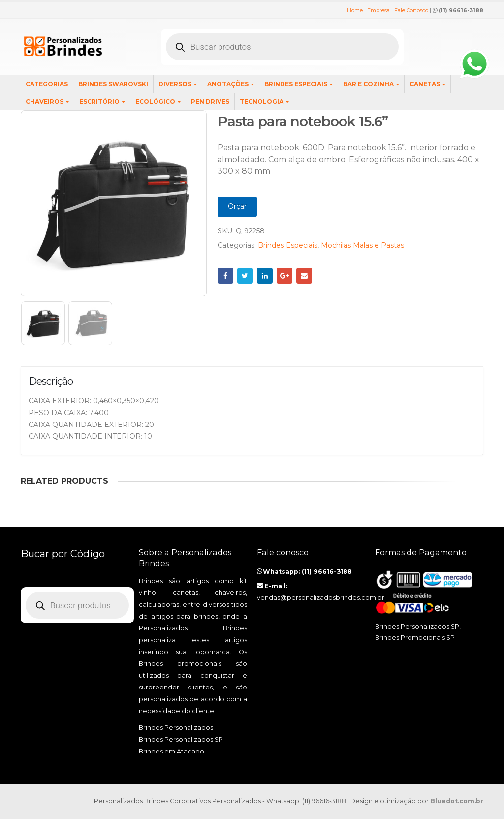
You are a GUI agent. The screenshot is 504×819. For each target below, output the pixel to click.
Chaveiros (45, 102)
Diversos (175, 84)
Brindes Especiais (296, 84)
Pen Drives (210, 102)
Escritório (99, 102)
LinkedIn (265, 276)
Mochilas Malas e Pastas (362, 245)
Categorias (47, 84)
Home (355, 10)
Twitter (245, 276)
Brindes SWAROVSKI (113, 84)
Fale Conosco (411, 10)
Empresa (378, 10)
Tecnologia (262, 102)
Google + (284, 276)
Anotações (228, 84)
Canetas (425, 84)
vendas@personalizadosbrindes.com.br (321, 598)
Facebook (225, 276)
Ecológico (155, 102)
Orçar (237, 206)
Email (304, 276)
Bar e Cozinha (368, 84)
